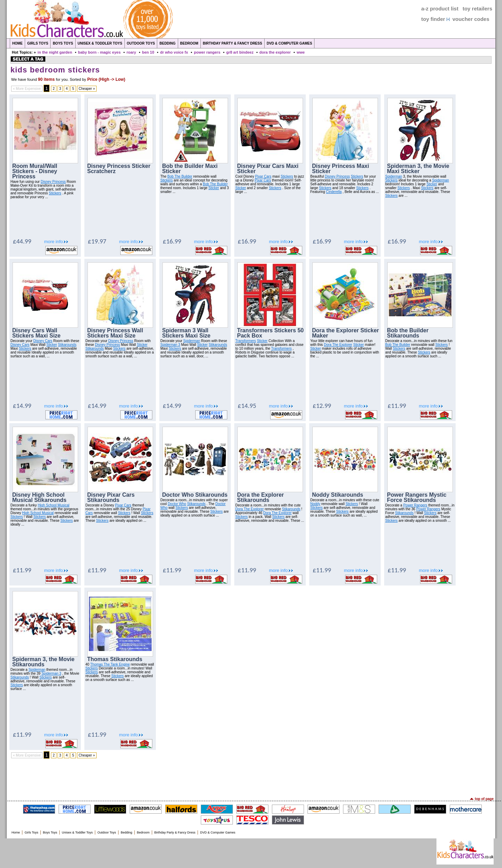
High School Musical (54, 505)
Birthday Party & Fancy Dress (233, 43)
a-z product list (440, 9)
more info (53, 242)
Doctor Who (177, 504)
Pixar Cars (263, 176)
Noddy (315, 504)
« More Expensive (27, 89)
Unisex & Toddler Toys (100, 43)
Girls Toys (38, 43)
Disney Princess (53, 182)
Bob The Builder (180, 176)
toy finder (433, 19)
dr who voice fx (174, 52)
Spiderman (394, 176)
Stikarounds (67, 345)
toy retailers (477, 9)
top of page (484, 799)
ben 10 (148, 52)
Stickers (55, 193)
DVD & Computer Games (290, 43)
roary (131, 52)
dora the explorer (275, 52)
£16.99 (172, 241)
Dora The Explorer (338, 345)
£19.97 (97, 241)
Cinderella (334, 192)
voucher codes (471, 19)
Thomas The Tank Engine (110, 664)
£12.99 (322, 406)
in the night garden (55, 52)
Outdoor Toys (141, 43)
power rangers (207, 52)
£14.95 (247, 406)
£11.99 (397, 406)
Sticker (214, 188)
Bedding (167, 43)
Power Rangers (415, 505)
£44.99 (22, 241)
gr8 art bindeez (240, 52)
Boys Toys (63, 43)
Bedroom (189, 43)
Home (17, 43)
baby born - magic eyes (99, 52)
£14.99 (22, 406)
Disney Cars (43, 341)
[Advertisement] (251, 778)
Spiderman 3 (170, 345)
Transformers (246, 341)
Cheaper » (87, 89)
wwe (301, 52)
